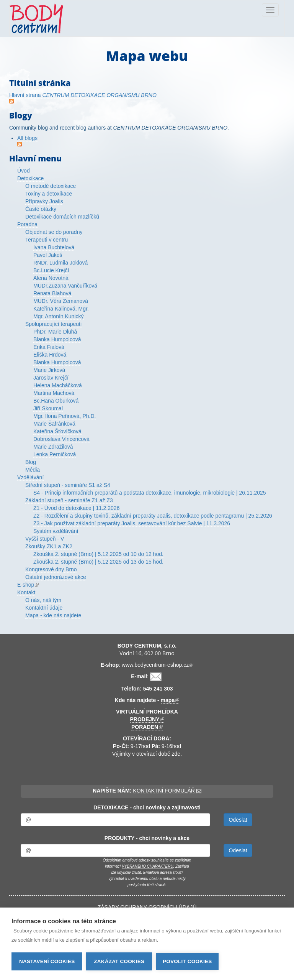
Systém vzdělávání (56, 531)
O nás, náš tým (43, 600)
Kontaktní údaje (44, 608)
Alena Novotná (51, 278)
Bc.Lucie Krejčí (51, 270)
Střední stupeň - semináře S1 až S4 (68, 485)
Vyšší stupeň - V (45, 539)
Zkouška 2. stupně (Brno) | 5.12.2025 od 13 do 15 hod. (98, 562)
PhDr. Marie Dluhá (55, 332)
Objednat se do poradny (54, 232)
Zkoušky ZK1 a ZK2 (49, 546)
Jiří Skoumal (48, 408)
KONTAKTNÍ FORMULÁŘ (167, 791)
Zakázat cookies (119, 961)
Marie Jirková (49, 370)
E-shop (28, 585)
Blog (31, 462)
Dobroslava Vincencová (61, 439)
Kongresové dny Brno (51, 569)
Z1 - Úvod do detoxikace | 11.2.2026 (76, 508)
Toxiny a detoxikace (49, 194)
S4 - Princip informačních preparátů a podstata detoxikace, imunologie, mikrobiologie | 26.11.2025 (150, 493)
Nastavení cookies (47, 961)
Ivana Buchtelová (54, 247)
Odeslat (238, 820)
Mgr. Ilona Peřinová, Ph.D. (65, 416)
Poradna (27, 224)
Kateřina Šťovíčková (57, 431)
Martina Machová (54, 393)
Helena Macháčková (58, 385)
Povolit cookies (187, 961)
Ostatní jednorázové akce (56, 577)
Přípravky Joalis (44, 201)
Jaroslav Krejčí (51, 378)
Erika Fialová (49, 347)
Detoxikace (30, 178)
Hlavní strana (83, 95)
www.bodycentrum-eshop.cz (158, 665)
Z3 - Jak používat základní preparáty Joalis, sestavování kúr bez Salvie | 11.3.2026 (132, 523)
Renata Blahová (52, 293)
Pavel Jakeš (48, 255)
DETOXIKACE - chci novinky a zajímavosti (147, 807)
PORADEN (147, 727)
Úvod (24, 171)
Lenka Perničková (55, 454)
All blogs (27, 138)
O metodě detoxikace (51, 186)
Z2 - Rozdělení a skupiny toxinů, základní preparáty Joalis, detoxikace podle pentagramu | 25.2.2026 (153, 516)
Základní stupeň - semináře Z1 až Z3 (69, 500)
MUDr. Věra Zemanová (61, 301)
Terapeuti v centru (47, 240)
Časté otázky (41, 209)
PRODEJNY (147, 719)
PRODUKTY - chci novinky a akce (147, 838)
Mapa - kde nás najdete (53, 615)
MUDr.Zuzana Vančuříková (65, 286)
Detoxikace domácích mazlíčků (62, 217)
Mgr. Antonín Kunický (59, 316)
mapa (170, 700)
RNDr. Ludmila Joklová (60, 263)
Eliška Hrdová (50, 355)
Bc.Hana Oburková (56, 401)
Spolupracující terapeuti (53, 324)
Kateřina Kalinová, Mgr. (61, 309)
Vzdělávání (30, 477)
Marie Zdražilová (53, 447)
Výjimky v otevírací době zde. (147, 754)
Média (33, 470)
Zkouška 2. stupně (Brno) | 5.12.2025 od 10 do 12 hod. (98, 554)
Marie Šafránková (54, 424)
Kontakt (26, 592)
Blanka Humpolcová (57, 339)
